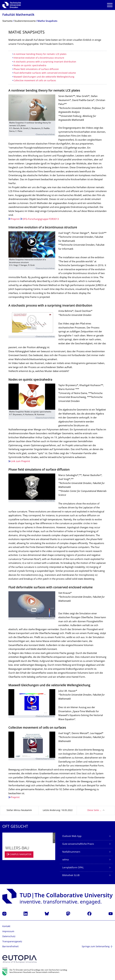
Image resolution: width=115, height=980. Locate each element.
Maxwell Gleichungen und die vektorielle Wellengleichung (44, 77)
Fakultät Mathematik (18, 15)
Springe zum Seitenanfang (96, 947)
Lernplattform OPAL (73, 868)
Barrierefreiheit (10, 947)
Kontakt (6, 926)
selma (65, 860)
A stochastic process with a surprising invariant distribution (45, 62)
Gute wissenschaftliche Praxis (78, 844)
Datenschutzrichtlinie (45, 135)
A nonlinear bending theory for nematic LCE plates (40, 54)
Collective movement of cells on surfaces (35, 81)
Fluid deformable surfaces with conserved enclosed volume (45, 73)
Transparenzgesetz (12, 942)
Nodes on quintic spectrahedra (30, 66)
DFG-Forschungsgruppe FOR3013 (41, 219)
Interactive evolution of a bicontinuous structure (39, 58)
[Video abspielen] (32, 108)
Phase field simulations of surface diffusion (36, 69)
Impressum (8, 932)
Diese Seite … (94, 810)
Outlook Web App (72, 836)
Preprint (15, 219)
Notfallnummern (71, 852)
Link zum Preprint (20, 461)
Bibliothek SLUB (71, 876)
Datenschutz (9, 937)
